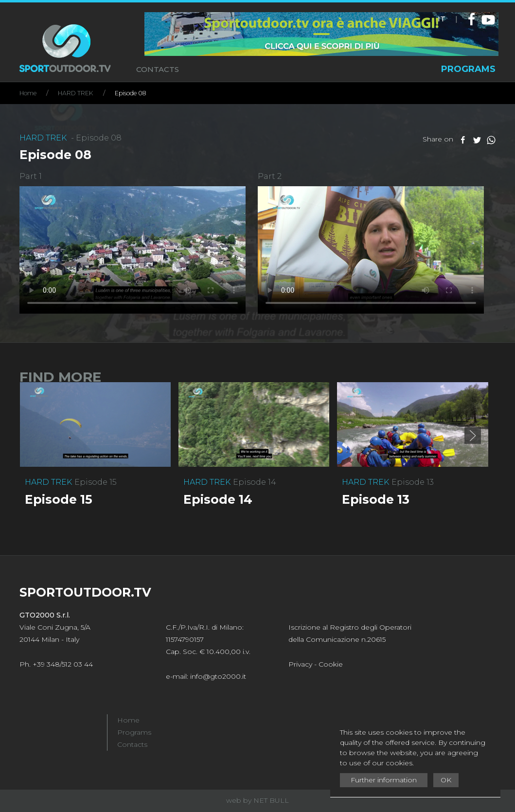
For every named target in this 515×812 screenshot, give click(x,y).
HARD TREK (76, 93)
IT (442, 19)
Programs (134, 732)
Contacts (132, 744)
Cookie (331, 664)
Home (28, 93)
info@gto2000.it (218, 676)
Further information (384, 780)
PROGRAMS (468, 69)
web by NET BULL (257, 800)
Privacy (300, 664)
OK (446, 780)
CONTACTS (158, 69)
